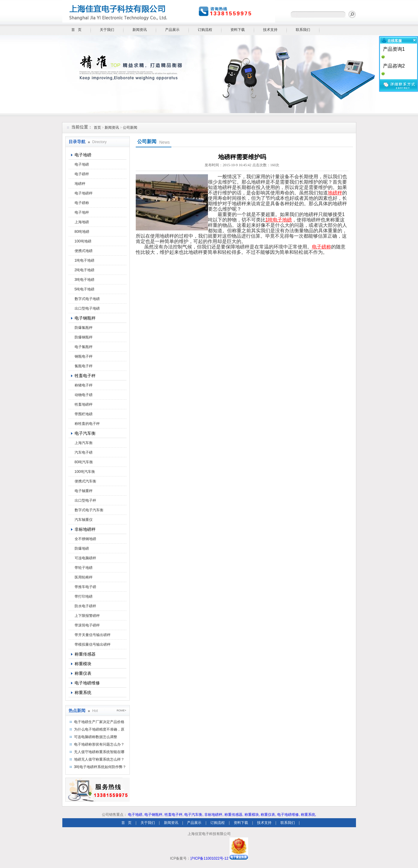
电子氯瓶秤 (84, 347)
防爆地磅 (82, 548)
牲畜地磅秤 (84, 404)
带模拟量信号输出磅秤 (93, 644)
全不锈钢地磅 (85, 539)
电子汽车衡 (85, 433)
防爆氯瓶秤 (84, 328)
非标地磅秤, (214, 815)
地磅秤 (80, 184)
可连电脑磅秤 (85, 558)
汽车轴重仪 (84, 520)
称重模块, (252, 815)
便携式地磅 (84, 251)
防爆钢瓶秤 (84, 337)
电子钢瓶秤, (154, 815)
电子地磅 (83, 155)
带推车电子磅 (85, 587)
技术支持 (270, 30)
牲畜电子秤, (174, 815)
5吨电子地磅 (85, 289)
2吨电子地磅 (85, 270)
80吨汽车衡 (84, 462)
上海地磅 (82, 222)
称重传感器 (85, 654)
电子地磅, (136, 815)
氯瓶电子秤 (84, 366)
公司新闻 (130, 128)
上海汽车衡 (84, 443)
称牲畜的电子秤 (87, 424)
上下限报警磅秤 (87, 616)
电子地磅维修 (87, 683)
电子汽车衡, (194, 815)
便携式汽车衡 (85, 481)
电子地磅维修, (288, 815)
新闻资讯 (140, 30)
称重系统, (308, 815)
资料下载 (238, 30)
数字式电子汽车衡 (89, 510)
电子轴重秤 (84, 491)
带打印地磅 (84, 596)
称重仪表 (83, 673)
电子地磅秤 (84, 193)
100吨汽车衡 (85, 472)
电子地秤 (82, 212)
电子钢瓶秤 (85, 318)
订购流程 (205, 30)
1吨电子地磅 (85, 260)
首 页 (76, 30)
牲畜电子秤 (85, 376)
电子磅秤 (82, 174)
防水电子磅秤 (85, 606)
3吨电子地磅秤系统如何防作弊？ (100, 767)
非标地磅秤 (85, 529)
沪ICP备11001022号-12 (209, 858)
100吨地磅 (83, 241)
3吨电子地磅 (85, 280)
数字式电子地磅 (87, 299)
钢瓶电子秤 (84, 356)
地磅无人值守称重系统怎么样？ (99, 759)
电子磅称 (82, 203)
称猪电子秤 (84, 385)
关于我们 (107, 30)
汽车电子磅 (84, 452)
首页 (97, 128)
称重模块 (83, 664)
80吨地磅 (82, 232)
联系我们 (303, 30)
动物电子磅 (84, 395)
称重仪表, (268, 815)
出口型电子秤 (85, 500)
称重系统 (83, 692)
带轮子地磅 (84, 568)
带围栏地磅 (84, 414)
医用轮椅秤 (84, 577)
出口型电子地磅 (87, 308)
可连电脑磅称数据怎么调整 (96, 737)
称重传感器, (234, 815)
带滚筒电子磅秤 (87, 625)
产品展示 (172, 30)
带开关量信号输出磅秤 (93, 635)
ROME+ (121, 710)
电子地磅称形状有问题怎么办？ (99, 744)
